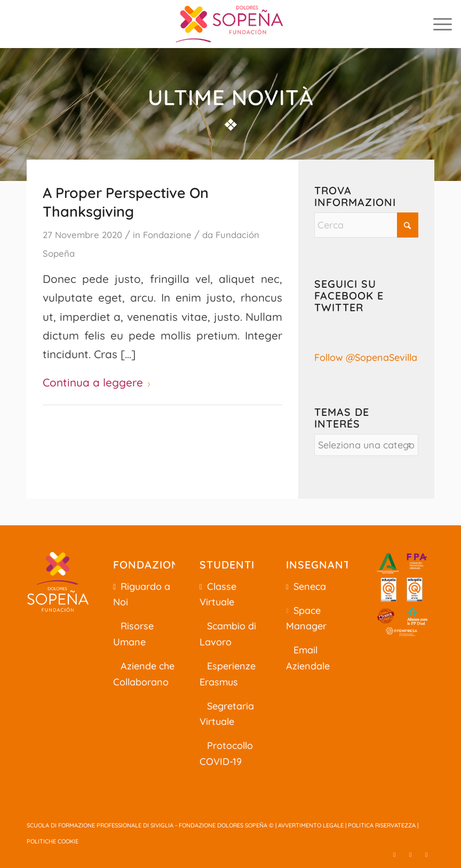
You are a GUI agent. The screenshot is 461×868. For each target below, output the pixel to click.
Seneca (310, 586)
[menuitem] (437, 24)
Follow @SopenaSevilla (366, 357)
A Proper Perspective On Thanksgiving (126, 202)
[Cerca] (366, 225)
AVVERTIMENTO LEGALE (311, 825)
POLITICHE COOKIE (53, 841)
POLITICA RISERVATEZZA (382, 825)
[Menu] (437, 24)
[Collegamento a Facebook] (410, 855)
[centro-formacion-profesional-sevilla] (230, 24)
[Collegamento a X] (394, 855)
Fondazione (167, 235)
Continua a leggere (97, 382)
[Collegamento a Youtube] (426, 855)
